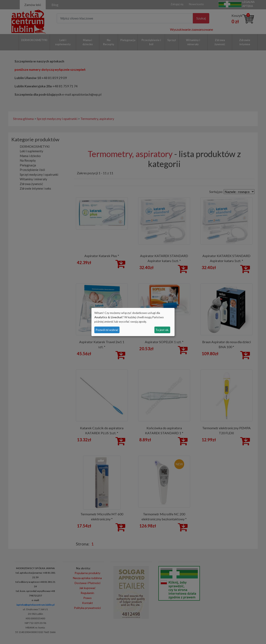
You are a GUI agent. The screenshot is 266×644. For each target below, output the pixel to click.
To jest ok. (162, 330)
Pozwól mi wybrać (107, 330)
